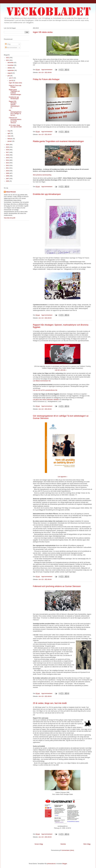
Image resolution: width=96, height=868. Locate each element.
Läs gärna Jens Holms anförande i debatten (46, 400)
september (11, 70)
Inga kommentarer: (47, 70)
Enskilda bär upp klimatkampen (47, 194)
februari (10, 139)
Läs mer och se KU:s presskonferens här (45, 390)
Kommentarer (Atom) (68, 850)
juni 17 (11, 78)
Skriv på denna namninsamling (42, 175)
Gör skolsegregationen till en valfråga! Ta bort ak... (15, 113)
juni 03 (11, 81)
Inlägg (8, 44)
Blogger (65, 864)
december (11, 63)
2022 (8, 58)
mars (9, 136)
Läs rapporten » (63, 477)
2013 (8, 163)
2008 (8, 176)
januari (10, 141)
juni (9, 76)
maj (9, 131)
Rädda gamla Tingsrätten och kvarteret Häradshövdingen (58, 141)
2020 (8, 145)
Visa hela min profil (10, 218)
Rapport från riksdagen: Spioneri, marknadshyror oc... (14, 105)
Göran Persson (11, 192)
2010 (8, 171)
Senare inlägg (39, 844)
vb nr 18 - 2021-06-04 (45, 73)
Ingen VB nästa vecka (43, 32)
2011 (8, 168)
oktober (10, 68)
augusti (10, 73)
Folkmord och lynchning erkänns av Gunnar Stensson (57, 586)
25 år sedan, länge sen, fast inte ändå (50, 703)
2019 (8, 147)
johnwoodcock (51, 864)
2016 (8, 155)
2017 (8, 152)
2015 (8, 158)
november (11, 65)
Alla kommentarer (11, 48)
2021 (8, 60)
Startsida (63, 844)
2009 (8, 173)
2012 (8, 165)
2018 (8, 150)
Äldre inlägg (87, 844)
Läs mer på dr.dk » (61, 370)
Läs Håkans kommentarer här (42, 381)
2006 (8, 181)
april (9, 133)
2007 (8, 179)
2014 (8, 160)
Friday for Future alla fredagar (46, 79)
